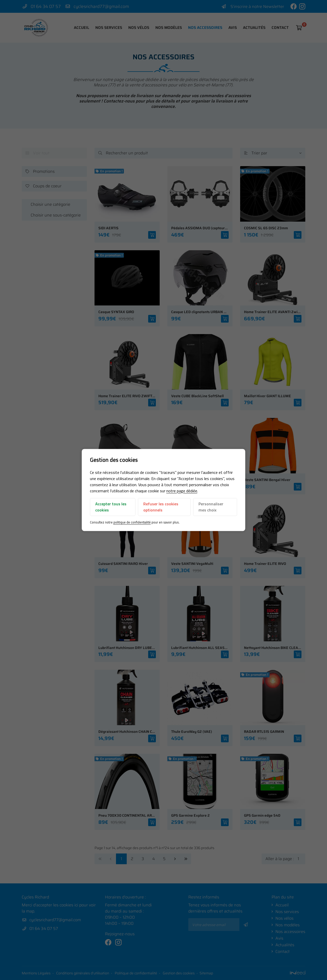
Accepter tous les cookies (111, 511)
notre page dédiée (182, 495)
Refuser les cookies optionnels (161, 511)
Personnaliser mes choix (211, 511)
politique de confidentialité (132, 527)
